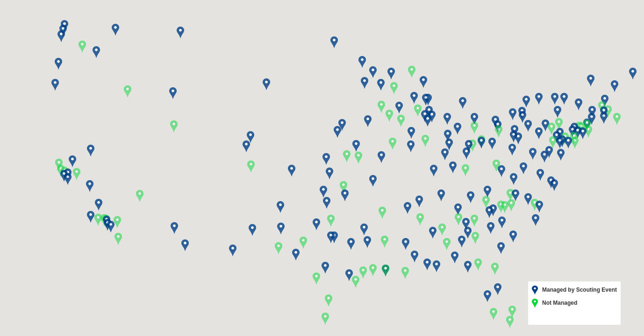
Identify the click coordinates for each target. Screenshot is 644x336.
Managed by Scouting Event (574, 290)
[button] (442, 230)
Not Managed (555, 303)
